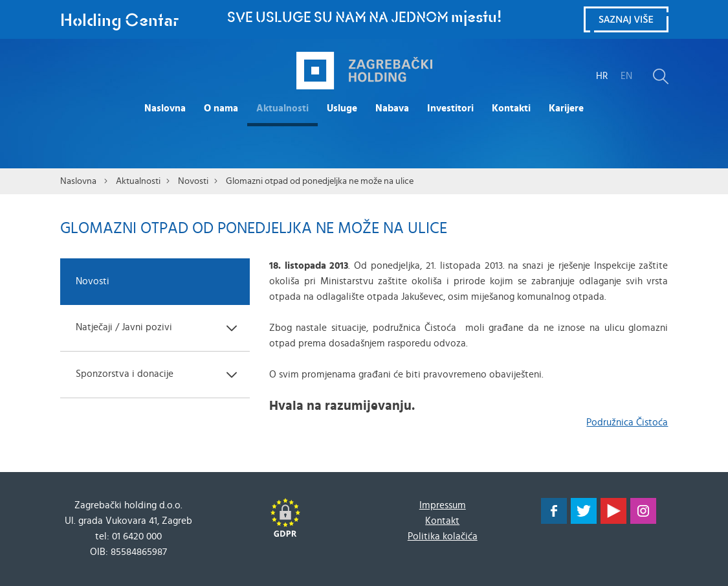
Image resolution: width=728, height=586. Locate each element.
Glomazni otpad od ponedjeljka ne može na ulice (320, 181)
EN (626, 76)
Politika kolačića (443, 536)
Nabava (392, 108)
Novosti (193, 181)
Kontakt (442, 521)
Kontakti (511, 108)
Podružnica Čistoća (627, 423)
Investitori (450, 108)
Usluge (342, 108)
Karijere (566, 108)
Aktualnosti (282, 108)
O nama (221, 108)
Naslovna (165, 108)
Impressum (443, 505)
